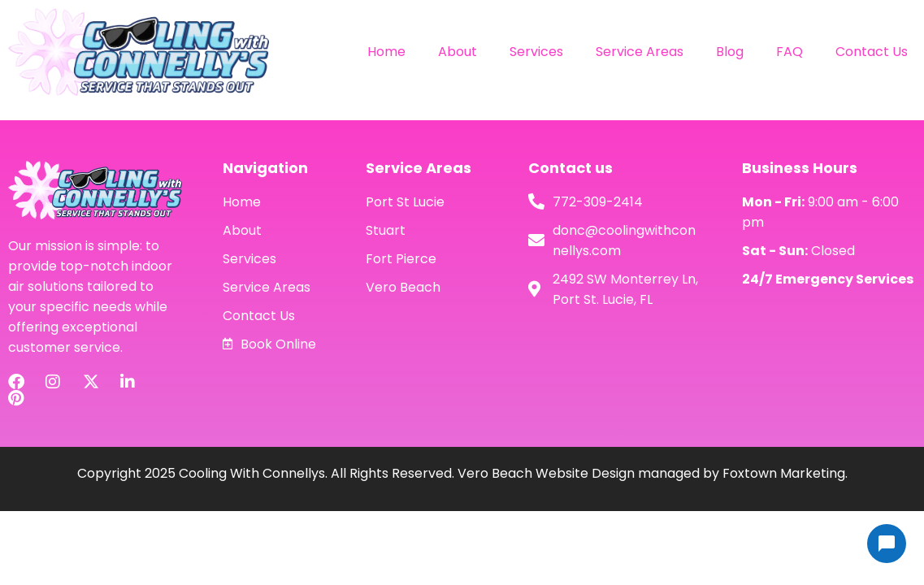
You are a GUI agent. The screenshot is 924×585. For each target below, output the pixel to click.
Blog (730, 52)
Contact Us (872, 52)
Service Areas (640, 52)
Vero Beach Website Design (546, 473)
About (458, 52)
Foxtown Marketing (784, 473)
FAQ (790, 52)
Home (386, 52)
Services (536, 52)
